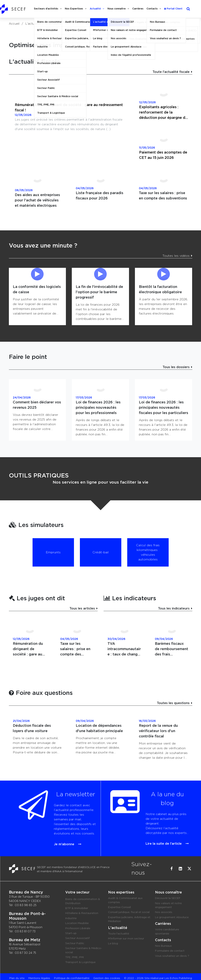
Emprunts (53, 552)
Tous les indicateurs (174, 609)
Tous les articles (82, 609)
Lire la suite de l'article (153, 828)
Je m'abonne (58, 828)
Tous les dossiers (176, 367)
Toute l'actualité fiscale (171, 72)
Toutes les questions (173, 703)
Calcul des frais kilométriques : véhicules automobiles (148, 552)
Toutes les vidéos (176, 256)
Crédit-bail (101, 552)
